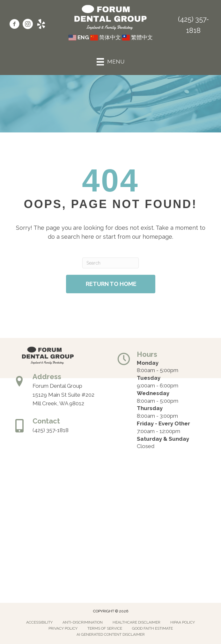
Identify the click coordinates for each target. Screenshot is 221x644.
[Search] (111, 263)
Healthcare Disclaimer (136, 622)
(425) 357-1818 (51, 430)
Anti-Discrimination (83, 622)
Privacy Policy (63, 628)
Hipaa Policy (183, 622)
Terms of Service (105, 628)
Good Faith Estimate (152, 628)
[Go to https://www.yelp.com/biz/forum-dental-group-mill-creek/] (41, 25)
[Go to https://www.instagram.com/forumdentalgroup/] (28, 25)
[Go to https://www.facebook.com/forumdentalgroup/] (14, 25)
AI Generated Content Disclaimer (111, 634)
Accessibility (39, 622)
